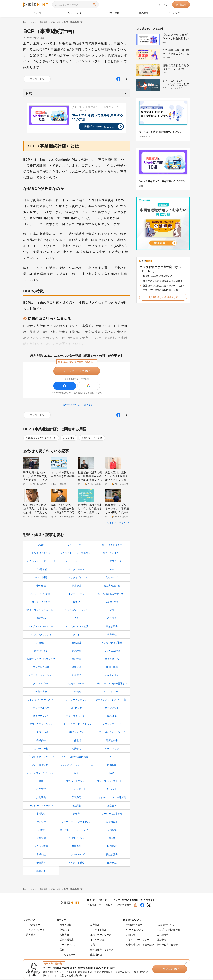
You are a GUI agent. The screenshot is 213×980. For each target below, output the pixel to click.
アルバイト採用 (98, 931)
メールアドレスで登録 (77, 371)
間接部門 (76, 750)
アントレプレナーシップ (112, 734)
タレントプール (41, 685)
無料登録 (181, 5)
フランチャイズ (76, 856)
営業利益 (41, 856)
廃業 (41, 782)
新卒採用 (95, 926)
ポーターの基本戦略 (112, 815)
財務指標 (112, 848)
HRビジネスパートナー (41, 628)
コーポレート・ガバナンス (41, 807)
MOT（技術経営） (41, 766)
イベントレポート (76, 13)
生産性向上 (96, 956)
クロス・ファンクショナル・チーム (42, 611)
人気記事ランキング (167, 926)
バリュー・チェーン (76, 563)
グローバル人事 (41, 709)
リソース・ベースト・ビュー (112, 782)
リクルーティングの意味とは (112, 685)
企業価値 (70, 438)
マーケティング (68, 946)
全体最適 (76, 742)
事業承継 (112, 636)
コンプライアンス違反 (76, 628)
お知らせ (131, 936)
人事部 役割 (112, 603)
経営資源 (76, 668)
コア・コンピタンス (112, 546)
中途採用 (64, 931)
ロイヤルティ (112, 677)
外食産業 (76, 677)
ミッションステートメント (41, 701)
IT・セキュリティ (69, 956)
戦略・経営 (65, 926)
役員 (76, 774)
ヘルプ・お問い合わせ (168, 931)
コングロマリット (76, 791)
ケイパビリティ (112, 693)
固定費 (112, 839)
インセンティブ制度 (112, 644)
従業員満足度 (67, 941)
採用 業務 (112, 668)
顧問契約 (41, 620)
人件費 (41, 831)
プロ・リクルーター (76, 717)
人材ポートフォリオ (76, 701)
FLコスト (112, 791)
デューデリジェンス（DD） (41, 774)
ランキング (174, 13)
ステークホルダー (112, 554)
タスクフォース (76, 571)
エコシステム (112, 660)
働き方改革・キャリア (102, 951)
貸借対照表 (112, 823)
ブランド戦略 (41, 848)
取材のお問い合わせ (167, 946)
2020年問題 (41, 579)
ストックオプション (76, 579)
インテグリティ (76, 595)
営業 (93, 946)
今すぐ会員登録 (172, 969)
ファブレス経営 (41, 668)
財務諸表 (41, 799)
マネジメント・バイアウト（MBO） (77, 766)
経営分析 (112, 807)
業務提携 (112, 831)
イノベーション (98, 941)
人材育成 (64, 936)
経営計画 (76, 652)
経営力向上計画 (112, 587)
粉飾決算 (41, 864)
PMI (112, 571)
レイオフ (112, 758)
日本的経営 (76, 709)
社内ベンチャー (76, 685)
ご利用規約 (163, 936)
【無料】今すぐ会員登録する (163, 297)
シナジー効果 (41, 734)
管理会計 (76, 848)
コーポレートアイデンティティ (76, 831)
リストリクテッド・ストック (76, 725)
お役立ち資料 (112, 13)
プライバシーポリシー (138, 941)
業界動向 (144, 13)
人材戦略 (76, 693)
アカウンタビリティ (41, 636)
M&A (112, 774)
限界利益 (112, 864)
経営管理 (41, 791)
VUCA (41, 546)
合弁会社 (41, 587)
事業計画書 (112, 628)
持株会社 (41, 823)
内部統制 (112, 766)
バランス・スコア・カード (41, 563)
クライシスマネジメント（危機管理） (113, 701)
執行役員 (76, 660)
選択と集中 (112, 742)
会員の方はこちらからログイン (77, 405)
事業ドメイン (76, 734)
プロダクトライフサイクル (41, 758)
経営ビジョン (41, 652)
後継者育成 (41, 693)
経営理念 (112, 620)
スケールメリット (112, 750)
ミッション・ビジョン (76, 611)
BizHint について (135, 931)
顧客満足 (76, 799)
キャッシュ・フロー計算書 (112, 799)
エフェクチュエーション (41, 677)
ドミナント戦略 (76, 864)
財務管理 (41, 839)
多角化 (76, 603)
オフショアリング (112, 725)
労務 (62, 951)
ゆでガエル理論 (112, 652)
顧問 (112, 611)
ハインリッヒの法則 (41, 595)
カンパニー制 (41, 750)
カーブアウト (112, 709)
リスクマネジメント (41, 717)
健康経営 (76, 644)
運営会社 (161, 941)
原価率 (76, 815)
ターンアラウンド (112, 563)
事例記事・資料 (134, 926)
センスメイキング (41, 554)
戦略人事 (41, 872)
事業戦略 (41, 815)
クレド (76, 636)
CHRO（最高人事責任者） (112, 595)
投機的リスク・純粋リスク (41, 660)
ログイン (164, 5)
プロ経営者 (41, 571)
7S (76, 620)
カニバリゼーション (76, 839)
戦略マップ (112, 579)
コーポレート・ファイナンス (76, 823)
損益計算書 (112, 856)
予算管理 (76, 587)
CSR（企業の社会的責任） (42, 438)
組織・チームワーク (101, 936)
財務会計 (41, 644)
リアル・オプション (76, 782)
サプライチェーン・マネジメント (77, 554)
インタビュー (40, 13)
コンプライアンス (93, 438)
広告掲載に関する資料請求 (140, 946)
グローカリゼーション (41, 725)
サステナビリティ (76, 546)
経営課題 (76, 807)
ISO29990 (112, 717)
